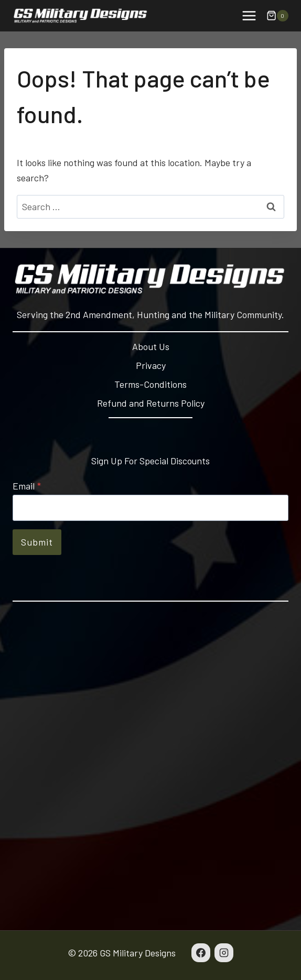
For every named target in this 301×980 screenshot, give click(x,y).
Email (27, 486)
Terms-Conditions (150, 384)
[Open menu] (249, 15)
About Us (151, 346)
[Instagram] (224, 953)
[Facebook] (201, 953)
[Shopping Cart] (277, 16)
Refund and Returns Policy (151, 403)
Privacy (151, 365)
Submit (37, 542)
